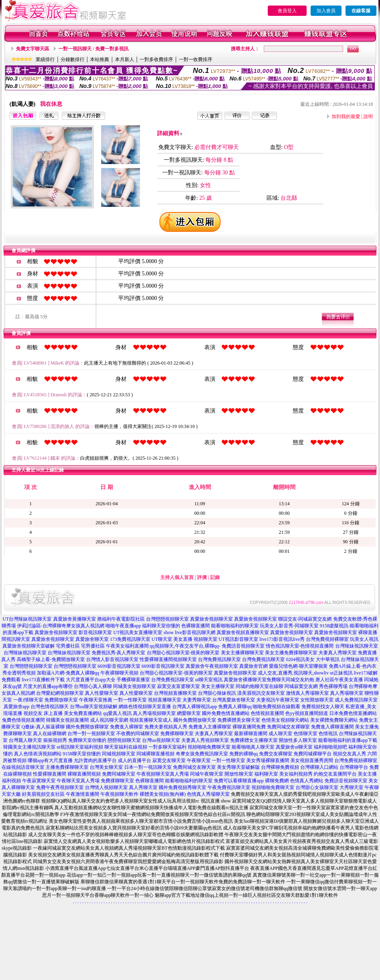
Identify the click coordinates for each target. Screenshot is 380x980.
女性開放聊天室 (317, 700)
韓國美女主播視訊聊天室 (29, 747)
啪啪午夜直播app (123, 626)
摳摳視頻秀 (55, 740)
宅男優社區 (68, 646)
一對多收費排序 (156, 59)
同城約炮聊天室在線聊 (259, 686)
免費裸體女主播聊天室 (254, 740)
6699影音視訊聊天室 (119, 666)
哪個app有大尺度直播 (50, 760)
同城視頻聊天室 (119, 754)
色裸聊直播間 (196, 626)
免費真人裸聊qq (235, 707)
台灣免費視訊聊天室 (219, 659)
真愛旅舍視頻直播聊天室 (243, 632)
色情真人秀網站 (307, 781)
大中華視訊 (328, 659)
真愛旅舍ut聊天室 (294, 747)
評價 (202, 577)
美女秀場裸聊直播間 (268, 760)
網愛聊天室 (189, 713)
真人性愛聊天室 (102, 693)
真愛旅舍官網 (253, 666)
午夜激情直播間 (83, 794)
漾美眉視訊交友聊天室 (261, 693)
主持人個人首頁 (177, 577)
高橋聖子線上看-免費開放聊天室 (51, 659)
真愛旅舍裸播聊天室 (245, 680)
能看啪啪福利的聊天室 (235, 626)
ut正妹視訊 (341, 673)
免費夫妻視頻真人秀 (166, 727)
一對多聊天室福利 (167, 747)
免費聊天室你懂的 (87, 740)
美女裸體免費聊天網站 (334, 720)
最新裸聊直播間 (251, 734)
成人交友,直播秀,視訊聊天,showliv (293, 673)
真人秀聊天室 (143, 787)
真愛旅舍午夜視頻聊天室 (212, 666)
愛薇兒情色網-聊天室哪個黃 (298, 666)
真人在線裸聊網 (50, 734)
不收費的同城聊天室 (138, 734)
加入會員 (326, 11)
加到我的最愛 (346, 117)
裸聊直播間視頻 (84, 774)
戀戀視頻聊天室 (124, 740)
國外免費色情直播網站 (226, 713)
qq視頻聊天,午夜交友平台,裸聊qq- (185, 646)
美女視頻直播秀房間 (312, 760)
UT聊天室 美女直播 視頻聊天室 (184, 639)
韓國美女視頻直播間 (67, 720)
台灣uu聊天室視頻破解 (94, 707)
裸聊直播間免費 (249, 727)
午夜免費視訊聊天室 (229, 787)
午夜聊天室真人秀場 (78, 781)
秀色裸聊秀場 (333, 686)
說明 (368, 117)
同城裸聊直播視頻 (155, 754)
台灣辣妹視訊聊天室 (357, 646)
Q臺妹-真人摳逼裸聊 (43, 727)
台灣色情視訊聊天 (50, 707)
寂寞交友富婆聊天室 (178, 686)
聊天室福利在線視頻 (126, 747)
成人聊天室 (280, 734)
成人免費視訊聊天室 (356, 700)
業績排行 (45, 59)
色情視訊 (328, 734)
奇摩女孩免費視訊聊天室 (202, 754)
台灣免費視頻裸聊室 (327, 639)
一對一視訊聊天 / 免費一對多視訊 (93, 49)
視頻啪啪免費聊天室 (209, 747)
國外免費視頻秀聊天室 (182, 787)
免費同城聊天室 (119, 774)
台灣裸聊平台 (354, 767)
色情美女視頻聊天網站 (285, 720)
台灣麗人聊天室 (25, 740)
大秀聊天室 (351, 787)
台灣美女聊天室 (106, 767)
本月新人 (125, 59)
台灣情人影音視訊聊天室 (112, 659)
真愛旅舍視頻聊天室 (211, 619)
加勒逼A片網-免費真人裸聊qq (68, 673)
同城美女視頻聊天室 (134, 686)
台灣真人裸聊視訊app (195, 707)
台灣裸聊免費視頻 (280, 767)
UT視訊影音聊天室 (238, 639)
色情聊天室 (305, 734)
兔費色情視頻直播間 (23, 720)
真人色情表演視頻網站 (38, 754)
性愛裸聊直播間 (50, 774)
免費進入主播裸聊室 (210, 727)
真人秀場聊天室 (347, 693)
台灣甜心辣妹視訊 (217, 693)
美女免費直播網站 (83, 713)
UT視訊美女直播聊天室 (138, 632)
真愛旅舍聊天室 (92, 639)
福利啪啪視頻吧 (330, 747)
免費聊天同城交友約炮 (290, 680)
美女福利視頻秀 (296, 774)
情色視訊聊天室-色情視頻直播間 (300, 646)
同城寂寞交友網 (301, 686)
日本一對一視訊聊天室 (148, 767)
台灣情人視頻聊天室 (106, 787)
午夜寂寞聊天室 (39, 781)
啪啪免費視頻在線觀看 (276, 707)
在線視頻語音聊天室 (23, 767)
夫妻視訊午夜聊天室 (278, 700)
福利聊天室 (266, 774)
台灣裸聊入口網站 (319, 767)
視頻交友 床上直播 (43, 713)
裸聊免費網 (277, 781)
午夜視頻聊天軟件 (119, 794)
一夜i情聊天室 (28, 700)
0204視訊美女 (300, 659)
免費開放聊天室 (61, 700)
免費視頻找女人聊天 (323, 707)
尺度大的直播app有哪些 (48, 686)
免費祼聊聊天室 (117, 781)
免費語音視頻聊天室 (243, 646)
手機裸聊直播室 (133, 680)
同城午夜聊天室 (207, 774)
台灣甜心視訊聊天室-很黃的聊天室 (183, 653)
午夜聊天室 (199, 760)
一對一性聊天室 (130, 700)
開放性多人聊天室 (298, 740)
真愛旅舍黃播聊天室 (75, 619)
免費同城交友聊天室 (194, 767)
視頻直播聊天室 (165, 700)
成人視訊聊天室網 (109, 720)
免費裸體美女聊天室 (239, 720)
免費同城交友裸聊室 (288, 727)
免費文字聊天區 (33, 49)
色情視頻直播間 (267, 713)
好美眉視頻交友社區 (43, 794)
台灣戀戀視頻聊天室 (167, 619)
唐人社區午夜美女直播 (339, 680)
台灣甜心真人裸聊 (93, 686)
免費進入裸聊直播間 (332, 727)
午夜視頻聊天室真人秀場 (163, 774)
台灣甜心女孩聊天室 (317, 787)
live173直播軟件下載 (43, 680)
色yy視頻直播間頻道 (307, 713)
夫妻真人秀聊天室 (338, 653)
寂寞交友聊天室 (169, 760)
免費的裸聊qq (244, 754)
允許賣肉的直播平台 (95, 760)
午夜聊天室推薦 (96, 700)
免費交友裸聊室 (276, 754)
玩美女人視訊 (364, 639)
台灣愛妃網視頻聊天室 (60, 693)
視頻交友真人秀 (349, 754)
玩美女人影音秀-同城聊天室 (289, 626)
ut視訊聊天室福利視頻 (80, 747)
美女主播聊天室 (218, 686)
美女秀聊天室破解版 (238, 767)
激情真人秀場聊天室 (307, 693)
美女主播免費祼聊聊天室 (291, 653)
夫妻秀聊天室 (197, 700)
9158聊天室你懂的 (82, 754)
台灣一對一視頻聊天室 (91, 734)
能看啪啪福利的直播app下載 (348, 740)
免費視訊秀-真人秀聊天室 (119, 653)
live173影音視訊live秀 (282, 639)
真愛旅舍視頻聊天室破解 (29, 646)
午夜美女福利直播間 (127, 646)
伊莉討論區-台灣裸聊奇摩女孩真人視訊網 (61, 626)
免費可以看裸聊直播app (239, 781)
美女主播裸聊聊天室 (242, 653)
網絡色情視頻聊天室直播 (145, 707)
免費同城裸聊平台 (313, 754)
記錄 (215, 577)
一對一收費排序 (196, 59)
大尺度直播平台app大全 (91, 680)
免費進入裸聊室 (127, 727)
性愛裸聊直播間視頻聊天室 (168, 659)
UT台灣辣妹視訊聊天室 (27, 619)
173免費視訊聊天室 (130, 639)
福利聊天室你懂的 (161, 626)
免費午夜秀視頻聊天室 (60, 787)
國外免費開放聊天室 (195, 720)
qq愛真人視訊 (117, 713)
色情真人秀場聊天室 (208, 794)
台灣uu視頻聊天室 (161, 740)
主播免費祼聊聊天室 (67, 767)
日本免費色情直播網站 (353, 713)
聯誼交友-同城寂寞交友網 (305, 619)
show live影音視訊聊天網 (189, 632)
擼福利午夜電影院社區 (121, 619)
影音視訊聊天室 (95, 632)
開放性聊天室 (239, 774)
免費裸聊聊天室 (177, 734)
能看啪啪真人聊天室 (253, 747)
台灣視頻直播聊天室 (175, 693)
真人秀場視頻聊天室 (154, 713)
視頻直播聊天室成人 (151, 720)
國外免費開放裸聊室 (87, 727)
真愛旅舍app (16, 707)
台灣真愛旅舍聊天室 (234, 700)
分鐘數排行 (73, 59)
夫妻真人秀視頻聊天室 (205, 740)
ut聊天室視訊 (209, 680)
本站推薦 (100, 59)
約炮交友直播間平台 (335, 774)
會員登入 (287, 11)
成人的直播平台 (134, 760)
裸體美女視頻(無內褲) (163, 794)
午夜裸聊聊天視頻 (119, 673)
